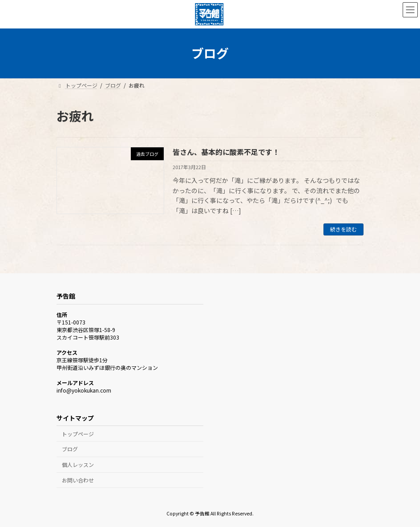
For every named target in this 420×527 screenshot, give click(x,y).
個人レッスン (78, 464)
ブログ (70, 449)
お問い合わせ (78, 480)
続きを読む (343, 229)
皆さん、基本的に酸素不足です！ (226, 152)
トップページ (78, 434)
